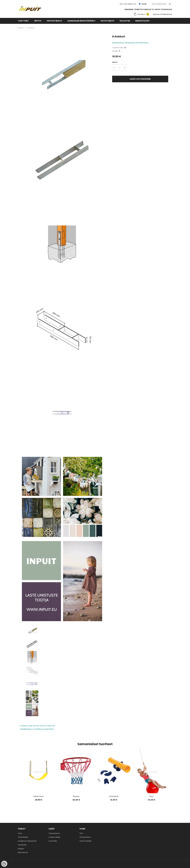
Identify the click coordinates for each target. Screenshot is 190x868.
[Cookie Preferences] (4, 864)
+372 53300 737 (130, 4)
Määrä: (115, 62)
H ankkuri (31, 28)
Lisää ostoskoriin (140, 79)
